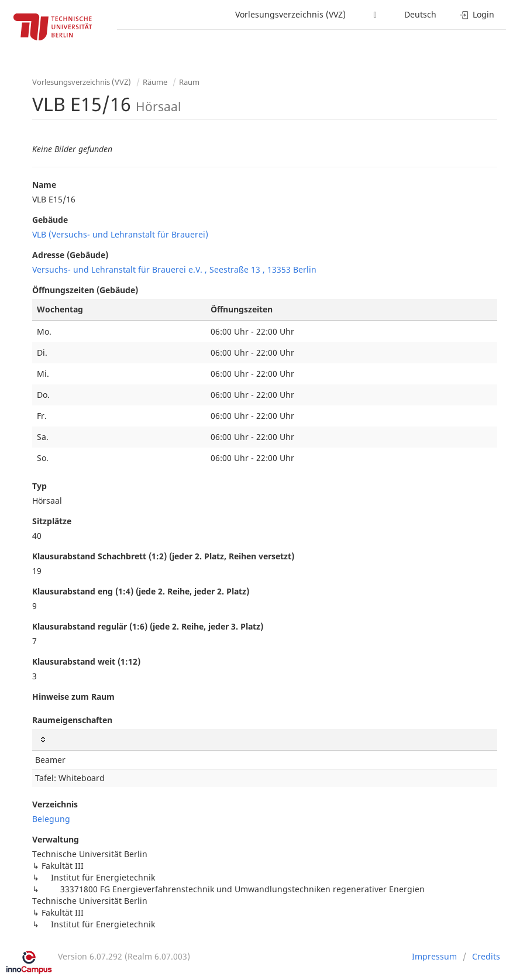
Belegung (51, 819)
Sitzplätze (52, 521)
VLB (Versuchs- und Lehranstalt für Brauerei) (120, 234)
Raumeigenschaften (72, 720)
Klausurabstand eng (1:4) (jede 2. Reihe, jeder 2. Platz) (141, 591)
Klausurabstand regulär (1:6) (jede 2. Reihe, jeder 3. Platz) (148, 626)
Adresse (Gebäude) (70, 255)
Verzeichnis (55, 804)
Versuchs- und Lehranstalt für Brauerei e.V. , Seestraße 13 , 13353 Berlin (174, 269)
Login (477, 14)
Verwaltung (56, 839)
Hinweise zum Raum (73, 697)
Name (44, 185)
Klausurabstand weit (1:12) (86, 661)
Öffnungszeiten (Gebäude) (85, 290)
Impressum (434, 956)
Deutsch (420, 14)
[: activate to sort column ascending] (265, 740)
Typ (39, 486)
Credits (486, 956)
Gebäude (50, 220)
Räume (155, 82)
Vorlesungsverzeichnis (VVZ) (290, 14)
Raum (189, 82)
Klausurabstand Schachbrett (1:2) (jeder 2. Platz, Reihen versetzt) (163, 556)
